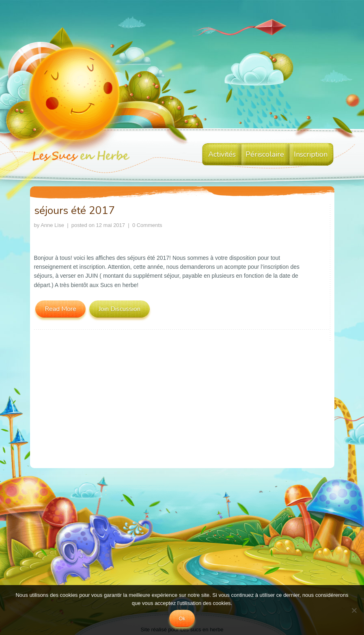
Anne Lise (52, 225)
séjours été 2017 (74, 211)
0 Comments (147, 225)
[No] (354, 610)
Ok (182, 619)
